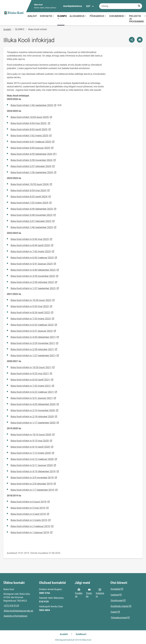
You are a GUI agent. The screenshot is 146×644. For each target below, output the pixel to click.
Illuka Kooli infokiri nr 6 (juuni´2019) (30, 502)
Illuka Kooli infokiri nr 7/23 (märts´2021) (33, 386)
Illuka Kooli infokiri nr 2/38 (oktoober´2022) (34, 282)
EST (90, 6)
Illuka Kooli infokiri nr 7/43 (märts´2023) (33, 251)
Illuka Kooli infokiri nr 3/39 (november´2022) (35, 276)
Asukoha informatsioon (16, 616)
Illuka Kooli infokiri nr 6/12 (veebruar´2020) (34, 459)
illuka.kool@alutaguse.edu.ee (18, 611)
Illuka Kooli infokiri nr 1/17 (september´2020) (35, 423)
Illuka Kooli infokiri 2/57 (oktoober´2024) (33, 166)
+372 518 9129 (11, 606)
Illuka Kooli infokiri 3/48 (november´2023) (33, 215)
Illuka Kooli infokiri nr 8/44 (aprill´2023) (32, 245)
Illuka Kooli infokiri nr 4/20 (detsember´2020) (35, 404)
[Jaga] (132, 40)
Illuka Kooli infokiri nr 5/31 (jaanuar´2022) (34, 331)
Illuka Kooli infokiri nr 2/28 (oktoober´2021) (34, 349)
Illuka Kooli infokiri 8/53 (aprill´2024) (31, 196)
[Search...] (139, 6)
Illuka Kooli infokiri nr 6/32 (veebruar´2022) (34, 325)
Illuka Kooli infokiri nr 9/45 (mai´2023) (32, 239)
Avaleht (7, 29)
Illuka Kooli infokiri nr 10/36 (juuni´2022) (33, 300)
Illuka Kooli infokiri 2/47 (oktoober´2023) (33, 221)
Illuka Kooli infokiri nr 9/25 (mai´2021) (32, 373)
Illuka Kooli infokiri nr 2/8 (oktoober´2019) (33, 484)
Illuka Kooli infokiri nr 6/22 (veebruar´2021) (34, 392)
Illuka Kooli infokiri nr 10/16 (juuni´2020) (33, 434)
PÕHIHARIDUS (98, 19)
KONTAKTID (47, 19)
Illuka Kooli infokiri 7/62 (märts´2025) (31, 135)
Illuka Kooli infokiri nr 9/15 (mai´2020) (32, 441)
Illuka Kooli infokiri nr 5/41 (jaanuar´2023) (34, 264)
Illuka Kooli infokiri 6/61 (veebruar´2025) (33, 142)
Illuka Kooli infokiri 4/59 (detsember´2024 (33, 154)
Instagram (100, 593)
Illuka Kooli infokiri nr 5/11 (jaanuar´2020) (34, 465)
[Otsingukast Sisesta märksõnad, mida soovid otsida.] (121, 6)
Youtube (89, 593)
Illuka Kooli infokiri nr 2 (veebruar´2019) (32, 526)
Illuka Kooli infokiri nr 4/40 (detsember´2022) (35, 270)
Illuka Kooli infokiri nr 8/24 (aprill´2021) (32, 380)
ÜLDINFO (62, 17)
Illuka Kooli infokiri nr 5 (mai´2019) (30, 508)
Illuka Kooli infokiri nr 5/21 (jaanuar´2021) (34, 398)
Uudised (115, 595)
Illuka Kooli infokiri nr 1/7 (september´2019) (34, 490)
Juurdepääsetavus (72, 6)
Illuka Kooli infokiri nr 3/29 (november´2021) (35, 343)
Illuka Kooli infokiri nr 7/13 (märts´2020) (33, 453)
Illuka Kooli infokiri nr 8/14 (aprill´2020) (32, 447)
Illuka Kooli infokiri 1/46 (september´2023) (34, 227)
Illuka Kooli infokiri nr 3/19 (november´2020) (35, 410)
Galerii (114, 612)
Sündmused (117, 600)
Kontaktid (115, 589)
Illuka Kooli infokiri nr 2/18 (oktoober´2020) (34, 416)
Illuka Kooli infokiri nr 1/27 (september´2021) (35, 355)
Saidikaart (81, 634)
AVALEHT (32, 16)
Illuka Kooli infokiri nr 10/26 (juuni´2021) (33, 367)
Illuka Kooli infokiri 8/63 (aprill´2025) (31, 129)
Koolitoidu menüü (120, 606)
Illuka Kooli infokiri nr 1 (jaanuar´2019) (32, 532)
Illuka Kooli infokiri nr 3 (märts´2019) (31, 520)
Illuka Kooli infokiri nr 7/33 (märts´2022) (33, 318)
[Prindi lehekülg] (140, 40)
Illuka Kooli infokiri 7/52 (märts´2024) (31, 203)
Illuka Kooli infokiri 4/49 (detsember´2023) (34, 209)
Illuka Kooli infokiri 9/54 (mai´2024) (30, 190)
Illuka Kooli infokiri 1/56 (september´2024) (34, 172)
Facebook (79, 593)
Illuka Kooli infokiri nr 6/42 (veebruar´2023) (34, 257)
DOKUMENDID (118, 19)
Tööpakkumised (119, 618)
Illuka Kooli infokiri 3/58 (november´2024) (33, 160)
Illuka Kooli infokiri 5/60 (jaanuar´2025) (32, 148)
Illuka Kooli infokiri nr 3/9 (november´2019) (34, 477)
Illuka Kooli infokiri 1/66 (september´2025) (34, 105)
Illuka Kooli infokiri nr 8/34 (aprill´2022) (32, 312)
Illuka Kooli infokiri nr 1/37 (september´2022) (35, 288)
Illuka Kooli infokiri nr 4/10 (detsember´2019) (35, 471)
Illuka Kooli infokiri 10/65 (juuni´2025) (32, 117)
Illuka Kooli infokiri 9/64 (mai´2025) (31, 123)
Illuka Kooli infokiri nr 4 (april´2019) (30, 514)
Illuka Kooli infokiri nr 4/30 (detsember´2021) (35, 337)
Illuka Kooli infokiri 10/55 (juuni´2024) (32, 184)
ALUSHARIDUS (78, 19)
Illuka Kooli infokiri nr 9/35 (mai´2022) (32, 306)
